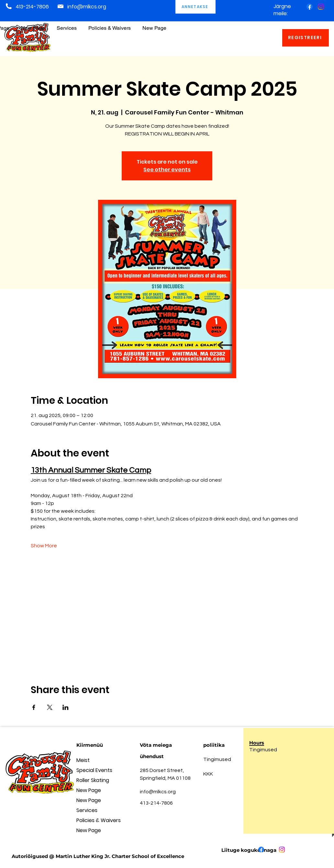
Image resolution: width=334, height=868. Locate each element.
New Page (89, 790)
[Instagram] (321, 7)
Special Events (94, 770)
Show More (44, 546)
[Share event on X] (50, 707)
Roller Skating (93, 780)
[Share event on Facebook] (34, 707)
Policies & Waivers (99, 820)
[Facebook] (310, 7)
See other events (167, 170)
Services (87, 810)
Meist (83, 760)
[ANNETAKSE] (195, 7)
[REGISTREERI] (306, 38)
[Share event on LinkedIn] (66, 707)
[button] (110, 25)
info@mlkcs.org (87, 7)
